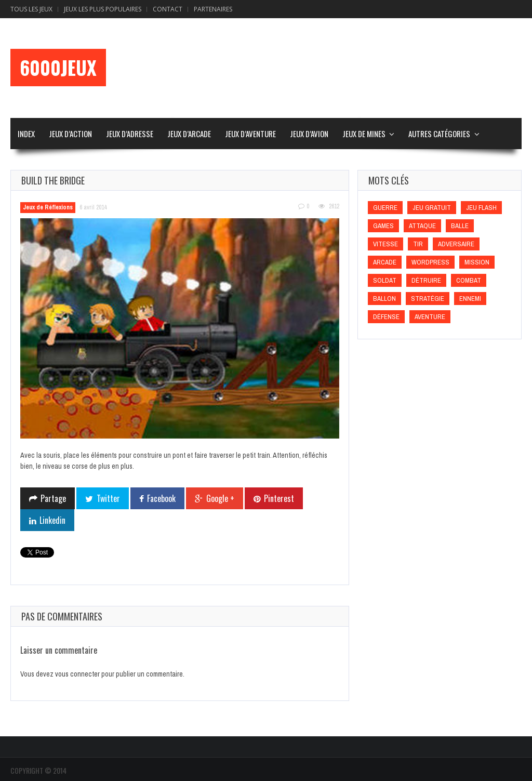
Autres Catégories (439, 134)
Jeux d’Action (70, 134)
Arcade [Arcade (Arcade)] (385, 262)
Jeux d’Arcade (189, 134)
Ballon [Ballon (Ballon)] (384, 299)
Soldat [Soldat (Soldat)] (385, 280)
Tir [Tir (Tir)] (418, 244)
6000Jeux (58, 68)
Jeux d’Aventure (250, 134)
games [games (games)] (383, 226)
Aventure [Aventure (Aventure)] (430, 317)
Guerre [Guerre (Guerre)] (385, 208)
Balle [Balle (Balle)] (460, 226)
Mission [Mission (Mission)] (477, 262)
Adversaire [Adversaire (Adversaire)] (456, 244)
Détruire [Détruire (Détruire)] (426, 280)
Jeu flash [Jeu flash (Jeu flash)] (481, 208)
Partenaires (213, 9)
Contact (168, 9)
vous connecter (77, 674)
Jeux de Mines (364, 134)
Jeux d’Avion (309, 134)
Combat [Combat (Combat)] (469, 280)
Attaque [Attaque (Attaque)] (422, 226)
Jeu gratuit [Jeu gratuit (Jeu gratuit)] (432, 208)
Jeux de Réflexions (48, 207)
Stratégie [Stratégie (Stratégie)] (428, 299)
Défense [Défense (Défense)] (386, 317)
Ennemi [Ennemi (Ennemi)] (470, 299)
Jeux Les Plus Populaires (103, 9)
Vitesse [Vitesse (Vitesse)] (385, 244)
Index (26, 134)
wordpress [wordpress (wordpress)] (430, 262)
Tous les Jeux (31, 9)
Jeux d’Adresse (130, 134)
